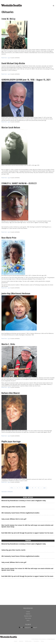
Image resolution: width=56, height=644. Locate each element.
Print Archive (28, 618)
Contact (28, 612)
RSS (21, 628)
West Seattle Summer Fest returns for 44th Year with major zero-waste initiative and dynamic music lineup (27, 526)
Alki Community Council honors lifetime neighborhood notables (20, 513)
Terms (28, 620)
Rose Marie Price (9, 238)
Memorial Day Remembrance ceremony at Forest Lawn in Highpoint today (24, 501)
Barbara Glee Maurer (11, 393)
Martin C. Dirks (8, 344)
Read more (4, 58)
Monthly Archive (28, 616)
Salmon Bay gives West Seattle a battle (13, 507)
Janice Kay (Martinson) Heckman (16, 293)
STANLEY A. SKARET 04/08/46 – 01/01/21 (19, 183)
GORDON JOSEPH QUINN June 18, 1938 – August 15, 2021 (26, 80)
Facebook (27, 628)
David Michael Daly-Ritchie (13, 63)
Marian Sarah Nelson (11, 127)
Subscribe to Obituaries (7, 492)
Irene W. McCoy (8, 19)
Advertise (28, 614)
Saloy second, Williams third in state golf (14, 519)
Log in (9, 58)
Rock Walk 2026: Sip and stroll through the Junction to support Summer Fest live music (27, 533)
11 (36, 488)
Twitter (34, 628)
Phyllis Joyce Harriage (11, 441)
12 (39, 488)
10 (33, 488)
